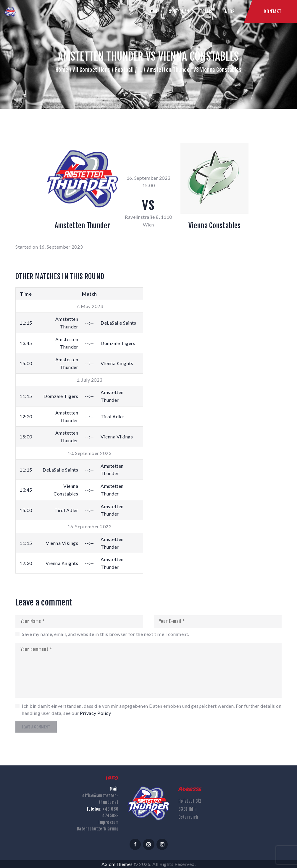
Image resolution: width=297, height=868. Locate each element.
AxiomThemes (117, 864)
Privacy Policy (95, 713)
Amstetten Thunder (83, 226)
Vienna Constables (214, 226)
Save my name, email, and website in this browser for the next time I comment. (106, 634)
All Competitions (92, 70)
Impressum (109, 822)
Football (124, 70)
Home (62, 70)
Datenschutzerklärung (98, 829)
